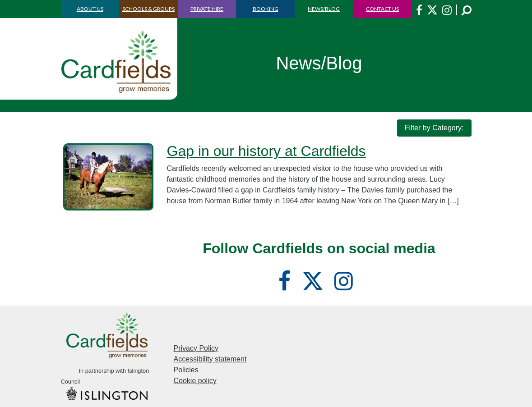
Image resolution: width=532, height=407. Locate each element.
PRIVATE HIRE (207, 9)
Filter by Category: (434, 128)
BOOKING (266, 9)
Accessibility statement (210, 359)
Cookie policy (195, 381)
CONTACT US (382, 9)
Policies (186, 370)
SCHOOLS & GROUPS (148, 9)
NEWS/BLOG (324, 9)
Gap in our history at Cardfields (266, 151)
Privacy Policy (196, 348)
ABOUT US (90, 9)
